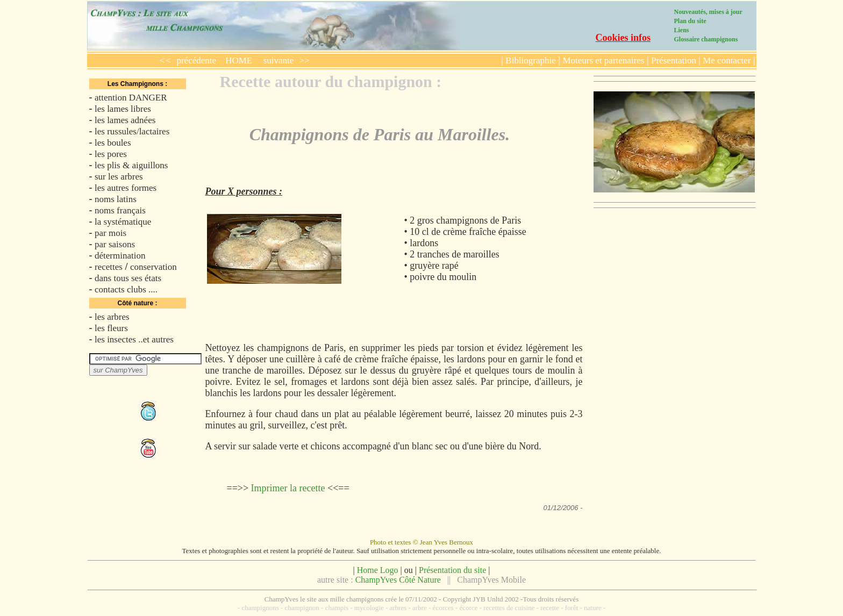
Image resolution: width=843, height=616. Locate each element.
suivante (279, 60)
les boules (113, 143)
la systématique (123, 222)
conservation (153, 267)
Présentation (675, 60)
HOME (239, 60)
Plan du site (690, 21)
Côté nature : (137, 303)
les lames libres (123, 109)
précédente (196, 60)
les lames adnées (125, 120)
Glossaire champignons (706, 39)
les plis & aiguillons (131, 165)
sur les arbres (119, 177)
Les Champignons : (137, 84)
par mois (110, 233)
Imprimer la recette (288, 488)
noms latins (116, 199)
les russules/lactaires (132, 131)
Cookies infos (623, 38)
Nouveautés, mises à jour (708, 12)
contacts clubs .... (126, 289)
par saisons (115, 244)
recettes (109, 267)
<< (165, 60)
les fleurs (111, 328)
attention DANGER (131, 98)
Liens (682, 30)
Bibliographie (530, 60)
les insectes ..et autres (134, 339)
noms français (120, 210)
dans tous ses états (128, 278)
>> (304, 60)
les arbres (112, 317)
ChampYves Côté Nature (398, 580)
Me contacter (726, 60)
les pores (111, 154)
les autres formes (126, 188)
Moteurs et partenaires (603, 60)
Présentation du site (452, 570)
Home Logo (378, 570)
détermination (120, 256)
